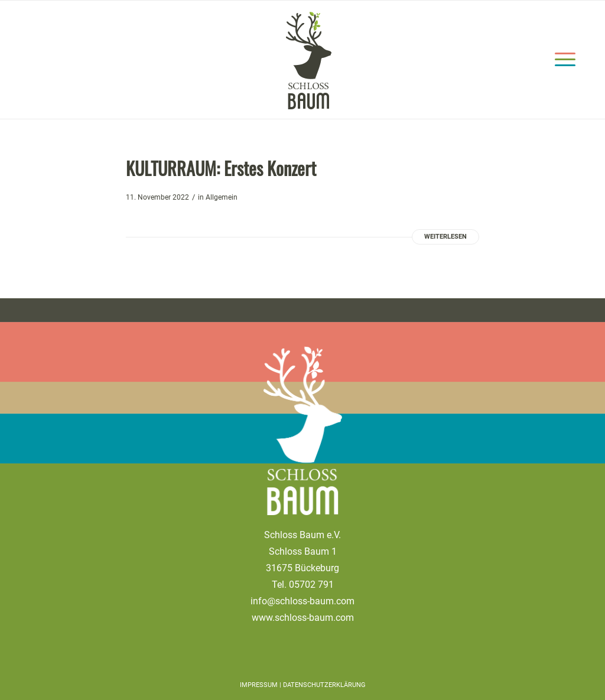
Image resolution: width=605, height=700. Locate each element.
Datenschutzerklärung (324, 685)
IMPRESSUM (260, 685)
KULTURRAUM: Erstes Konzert (221, 168)
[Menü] (561, 60)
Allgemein (222, 197)
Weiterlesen (445, 237)
